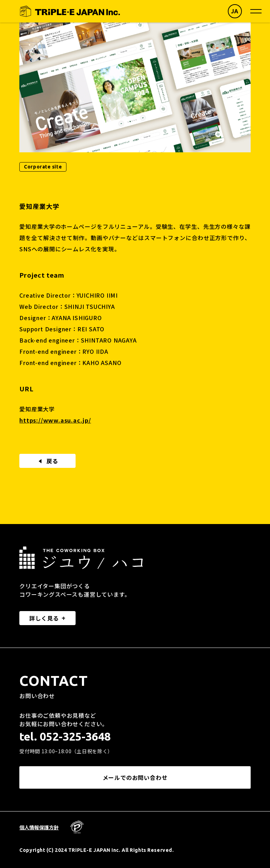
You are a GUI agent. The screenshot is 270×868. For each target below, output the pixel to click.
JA (235, 11)
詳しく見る (44, 618)
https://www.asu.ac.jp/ (55, 420)
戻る (47, 461)
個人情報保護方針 (39, 827)
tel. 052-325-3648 (65, 736)
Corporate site (43, 167)
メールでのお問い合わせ (135, 777)
